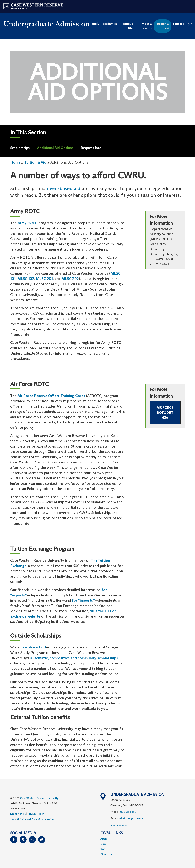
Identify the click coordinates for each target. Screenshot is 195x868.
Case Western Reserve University (39, 798)
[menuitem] (143, 839)
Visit (103, 849)
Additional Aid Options (55, 148)
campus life (128, 26)
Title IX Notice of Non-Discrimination (33, 819)
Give (103, 844)
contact (178, 24)
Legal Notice (18, 814)
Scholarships (20, 148)
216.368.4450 (128, 812)
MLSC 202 (70, 279)
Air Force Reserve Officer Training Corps (51, 396)
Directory (106, 854)
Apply (104, 839)
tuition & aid (163, 26)
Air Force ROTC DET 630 (165, 413)
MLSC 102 (26, 279)
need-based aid (64, 188)
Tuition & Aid (35, 162)
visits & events (147, 26)
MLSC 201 (44, 279)
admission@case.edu (131, 818)
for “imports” (83, 600)
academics (110, 24)
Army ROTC (28, 223)
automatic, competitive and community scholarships (74, 658)
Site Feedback (119, 825)
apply (95, 24)
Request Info (91, 148)
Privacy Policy (36, 814)
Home (15, 162)
